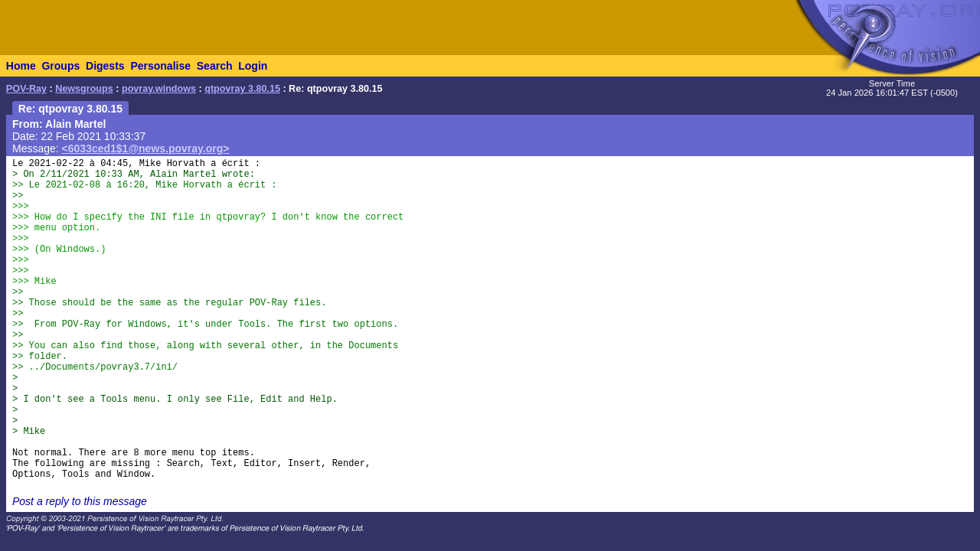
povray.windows (159, 89)
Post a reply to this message (80, 501)
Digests (105, 66)
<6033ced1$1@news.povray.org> (146, 148)
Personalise (160, 66)
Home (21, 66)
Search (215, 66)
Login (253, 66)
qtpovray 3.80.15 (242, 89)
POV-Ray (26, 89)
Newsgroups (84, 89)
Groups (60, 66)
